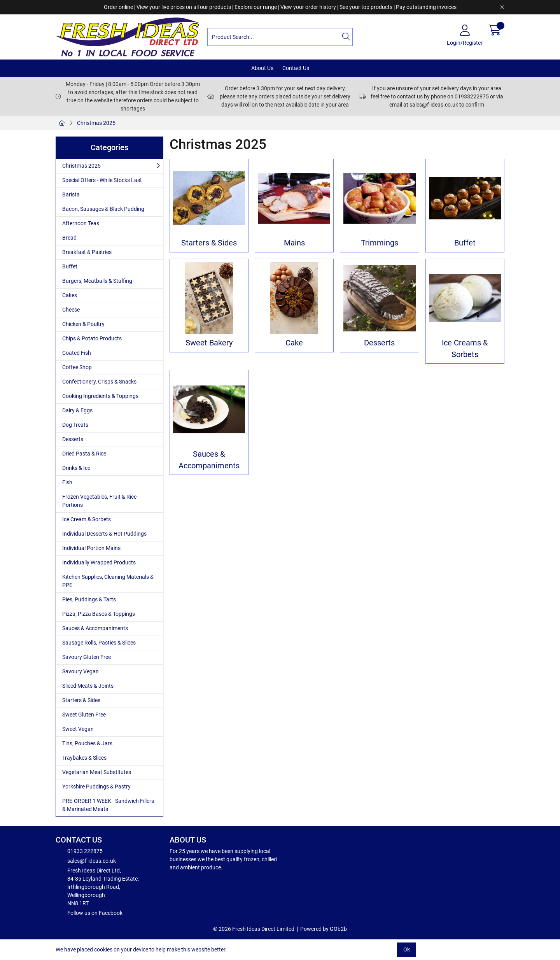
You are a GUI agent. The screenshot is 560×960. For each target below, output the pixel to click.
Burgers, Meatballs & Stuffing (97, 281)
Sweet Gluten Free (84, 715)
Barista (71, 194)
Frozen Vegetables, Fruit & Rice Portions (99, 501)
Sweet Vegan (78, 729)
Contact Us (296, 68)
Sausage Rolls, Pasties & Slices (99, 643)
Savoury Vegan (80, 671)
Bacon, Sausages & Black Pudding (103, 209)
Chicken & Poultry (83, 324)
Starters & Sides (81, 700)
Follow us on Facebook (89, 913)
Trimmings (380, 243)
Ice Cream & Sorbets (87, 519)
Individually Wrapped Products (99, 562)
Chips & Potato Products (92, 338)
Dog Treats (75, 425)
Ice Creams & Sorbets (465, 349)
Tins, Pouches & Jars (87, 743)
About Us (262, 68)
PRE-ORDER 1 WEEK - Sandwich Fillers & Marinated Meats (108, 805)
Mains (294, 243)
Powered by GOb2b (324, 929)
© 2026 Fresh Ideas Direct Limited (254, 929)
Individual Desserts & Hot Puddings (104, 534)
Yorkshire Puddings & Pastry (96, 787)
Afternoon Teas (81, 223)
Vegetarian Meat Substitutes (97, 772)
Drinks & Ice (76, 468)
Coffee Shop (77, 367)
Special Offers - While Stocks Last (102, 180)
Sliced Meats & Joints (88, 686)
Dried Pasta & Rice (84, 454)
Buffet (70, 266)
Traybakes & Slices (84, 758)
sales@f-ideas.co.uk (86, 860)
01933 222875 (79, 851)
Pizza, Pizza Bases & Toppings (99, 614)
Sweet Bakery (209, 343)
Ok (407, 949)
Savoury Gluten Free (87, 657)
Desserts (73, 439)
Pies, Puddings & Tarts (89, 599)
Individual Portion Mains (91, 548)
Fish (67, 482)
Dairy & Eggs (77, 410)
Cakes (70, 295)
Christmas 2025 (96, 123)
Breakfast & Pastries (87, 252)
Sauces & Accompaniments (95, 628)
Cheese (71, 310)
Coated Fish (77, 353)
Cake (294, 343)
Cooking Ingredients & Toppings (100, 396)
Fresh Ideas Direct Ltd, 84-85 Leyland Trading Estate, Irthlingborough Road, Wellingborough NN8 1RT (97, 886)
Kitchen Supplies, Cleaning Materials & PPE (108, 581)
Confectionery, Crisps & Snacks (99, 382)
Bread (69, 238)
